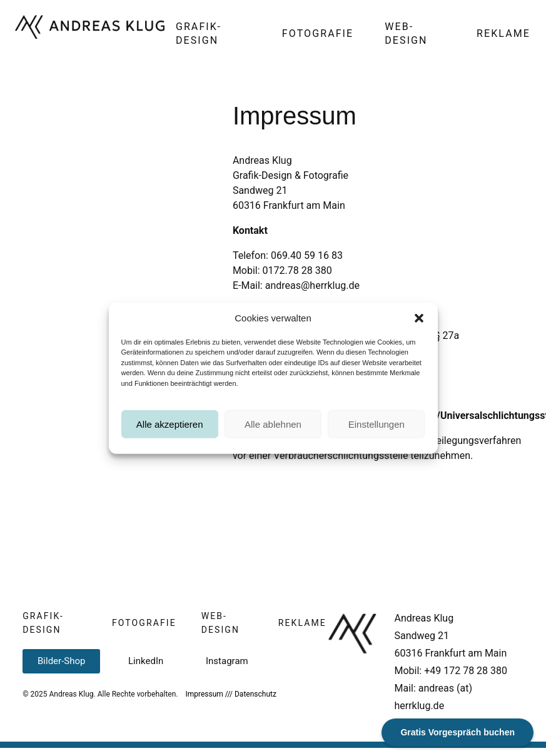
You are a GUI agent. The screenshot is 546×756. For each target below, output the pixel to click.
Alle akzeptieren (170, 433)
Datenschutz (255, 694)
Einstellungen (377, 433)
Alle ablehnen (273, 433)
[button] (419, 327)
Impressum (204, 694)
